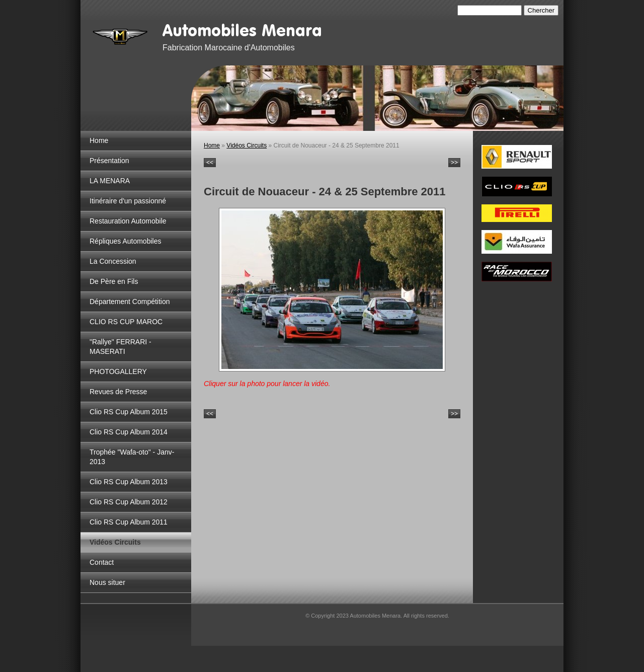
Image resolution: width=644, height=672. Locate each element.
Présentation (109, 161)
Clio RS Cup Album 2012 (129, 502)
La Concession (113, 261)
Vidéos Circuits (115, 542)
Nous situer (107, 582)
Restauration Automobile (128, 221)
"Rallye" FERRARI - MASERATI (120, 347)
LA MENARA (110, 181)
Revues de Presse (118, 392)
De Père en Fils (114, 281)
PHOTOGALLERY (118, 371)
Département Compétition (130, 302)
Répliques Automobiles (125, 241)
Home (99, 140)
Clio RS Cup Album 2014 (129, 432)
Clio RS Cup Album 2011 (129, 522)
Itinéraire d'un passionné (128, 201)
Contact (102, 562)
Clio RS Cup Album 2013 (129, 482)
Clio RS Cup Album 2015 (129, 412)
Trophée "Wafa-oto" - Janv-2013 (132, 457)
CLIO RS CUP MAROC (126, 322)
